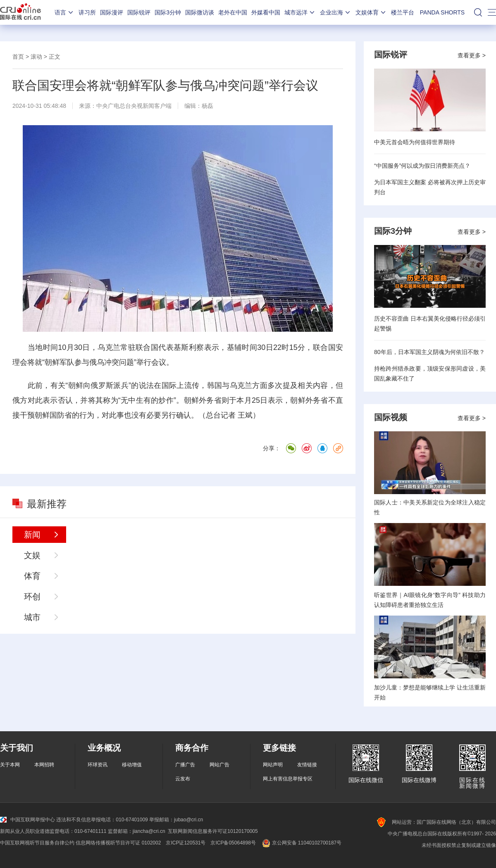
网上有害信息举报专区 (288, 779)
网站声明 (273, 765)
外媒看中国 (266, 12)
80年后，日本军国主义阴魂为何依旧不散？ (429, 352)
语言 (64, 12)
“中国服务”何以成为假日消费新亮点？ (422, 166)
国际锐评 (139, 12)
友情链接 (307, 765)
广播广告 (185, 765)
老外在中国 (233, 12)
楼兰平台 (403, 12)
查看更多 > (472, 55)
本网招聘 (44, 765)
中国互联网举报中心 (27, 820)
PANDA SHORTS (442, 12)
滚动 (36, 57)
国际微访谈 (200, 12)
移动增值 (132, 765)
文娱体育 (371, 12)
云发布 (183, 779)
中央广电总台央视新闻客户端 (134, 106)
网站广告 (219, 765)
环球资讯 (98, 765)
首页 (18, 57)
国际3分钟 (168, 12)
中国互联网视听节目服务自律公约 (37, 843)
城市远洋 (300, 12)
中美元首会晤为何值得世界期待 (415, 142)
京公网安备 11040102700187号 (301, 843)
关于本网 (10, 765)
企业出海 (336, 12)
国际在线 (20, 12)
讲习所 (87, 12)
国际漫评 (112, 12)
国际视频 (391, 417)
